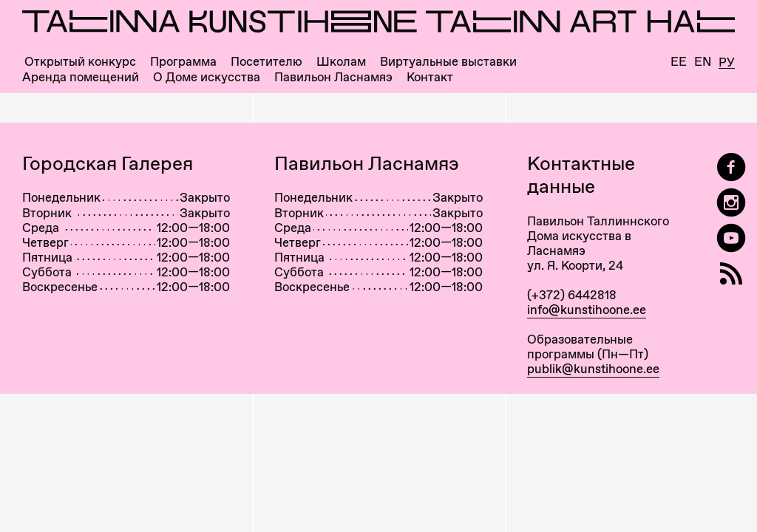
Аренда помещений (81, 77)
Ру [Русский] (727, 63)
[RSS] (731, 274)
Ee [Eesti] (679, 62)
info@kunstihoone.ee (587, 310)
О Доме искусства (207, 77)
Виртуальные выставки (448, 62)
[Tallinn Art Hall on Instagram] (731, 203)
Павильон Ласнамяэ (333, 77)
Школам (341, 62)
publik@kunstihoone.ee (593, 369)
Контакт (430, 77)
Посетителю (267, 62)
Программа (183, 62)
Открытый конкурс (80, 62)
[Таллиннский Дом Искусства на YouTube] (731, 238)
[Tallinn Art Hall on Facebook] (731, 167)
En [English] (703, 62)
